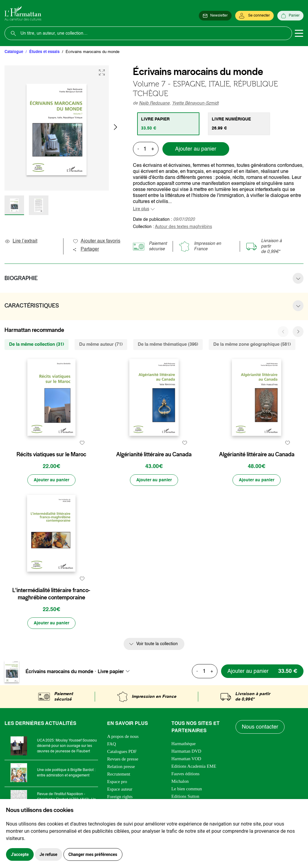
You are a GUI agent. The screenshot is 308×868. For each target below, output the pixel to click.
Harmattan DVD (186, 751)
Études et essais (44, 52)
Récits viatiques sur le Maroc (51, 454)
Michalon (180, 781)
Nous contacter (260, 727)
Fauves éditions (186, 774)
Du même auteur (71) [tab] (101, 344)
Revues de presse (123, 759)
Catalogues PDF (122, 751)
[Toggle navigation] (299, 33)
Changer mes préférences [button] (93, 854)
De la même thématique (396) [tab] (168, 344)
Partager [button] (86, 249)
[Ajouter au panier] (51, 480)
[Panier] (290, 16)
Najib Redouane (154, 103)
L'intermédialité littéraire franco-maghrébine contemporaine (51, 594)
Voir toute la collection (157, 644)
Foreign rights (120, 797)
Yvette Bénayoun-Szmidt (195, 103)
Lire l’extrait (21, 241)
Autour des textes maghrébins (183, 227)
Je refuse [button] (49, 854)
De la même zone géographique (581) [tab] (252, 344)
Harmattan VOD (186, 759)
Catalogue (14, 52)
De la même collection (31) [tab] (37, 344)
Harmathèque (184, 744)
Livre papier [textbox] (111, 671)
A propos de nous (123, 736)
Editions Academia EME (194, 766)
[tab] (168, 124)
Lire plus (141, 209)
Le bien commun (187, 789)
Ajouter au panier (196, 149)
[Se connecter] (254, 16)
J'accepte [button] (20, 854)
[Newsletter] (215, 16)
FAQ (111, 744)
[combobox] (115, 671)
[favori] (82, 443)
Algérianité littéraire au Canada (154, 454)
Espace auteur (120, 789)
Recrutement (119, 774)
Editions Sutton (185, 796)
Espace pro (117, 782)
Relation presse (121, 767)
